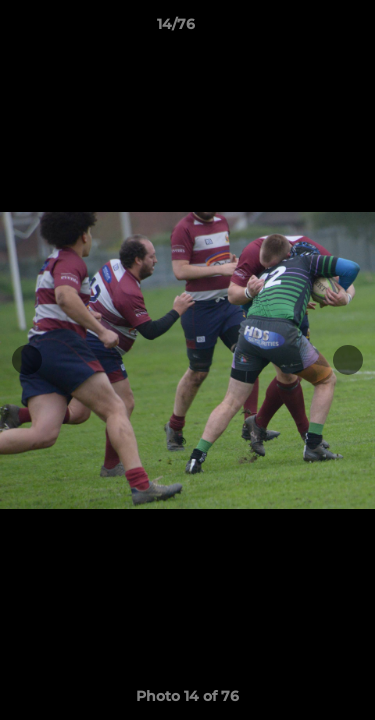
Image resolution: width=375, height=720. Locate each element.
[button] (303, 29)
